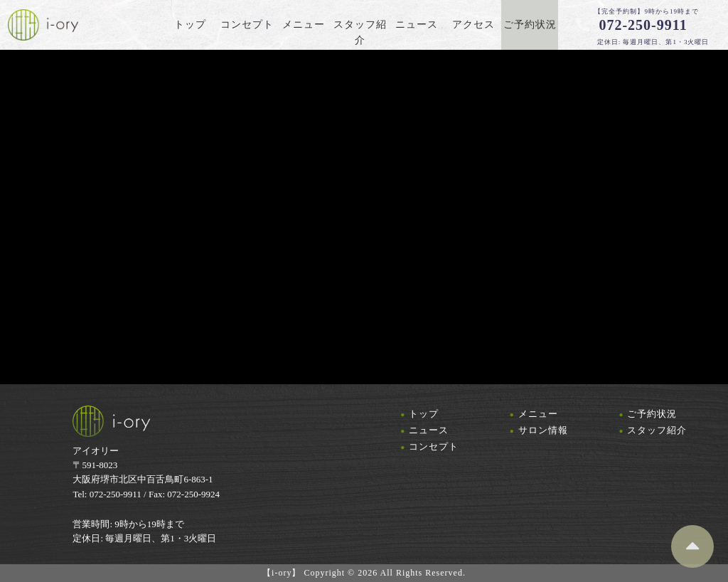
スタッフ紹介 (657, 430)
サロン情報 (543, 430)
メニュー (538, 414)
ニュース (429, 430)
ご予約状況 (652, 414)
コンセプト (434, 446)
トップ (424, 414)
